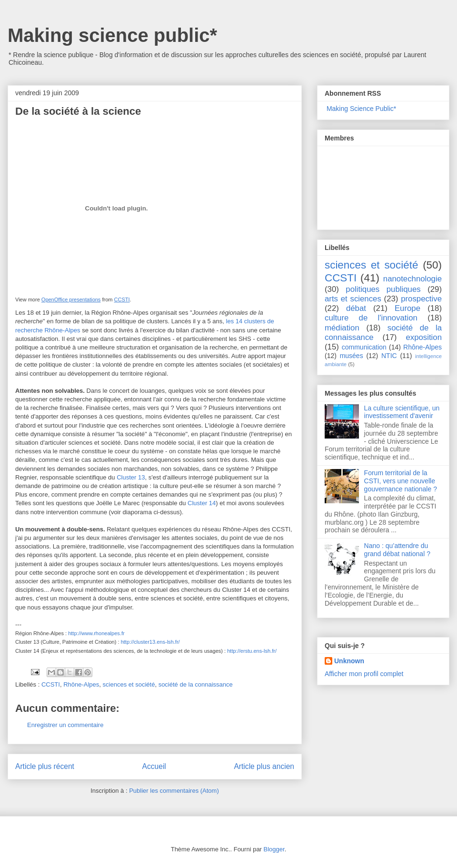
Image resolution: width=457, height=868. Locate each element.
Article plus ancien (264, 766)
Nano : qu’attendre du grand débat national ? (397, 550)
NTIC (389, 356)
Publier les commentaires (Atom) (174, 791)
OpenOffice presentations (71, 299)
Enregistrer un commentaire (65, 725)
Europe (407, 308)
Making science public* (112, 35)
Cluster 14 (202, 503)
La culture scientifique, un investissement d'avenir (402, 412)
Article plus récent (45, 766)
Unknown (349, 661)
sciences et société (129, 684)
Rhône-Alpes (81, 684)
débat (356, 308)
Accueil (154, 766)
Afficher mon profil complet (364, 674)
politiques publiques (383, 289)
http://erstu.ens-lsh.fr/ (252, 651)
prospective (421, 299)
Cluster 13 (131, 477)
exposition (424, 337)
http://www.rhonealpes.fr (96, 633)
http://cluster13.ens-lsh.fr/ (150, 642)
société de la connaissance (196, 684)
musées (352, 356)
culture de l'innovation (371, 318)
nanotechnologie (412, 279)
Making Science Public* (361, 109)
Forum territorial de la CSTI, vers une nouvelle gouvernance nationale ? (401, 481)
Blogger (274, 849)
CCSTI (122, 299)
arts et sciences (353, 299)
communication (364, 347)
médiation (342, 328)
